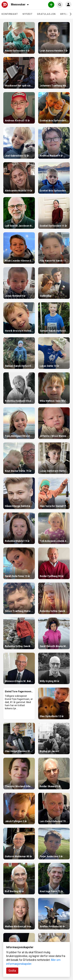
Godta (12, 971)
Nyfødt (27, 14)
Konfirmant (10, 14)
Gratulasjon (46, 14)
